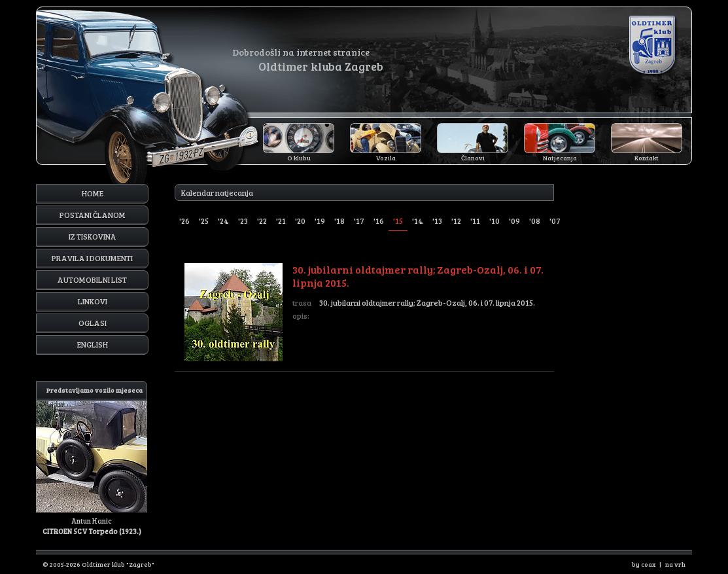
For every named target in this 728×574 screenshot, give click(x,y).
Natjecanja (560, 158)
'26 (184, 221)
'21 (281, 221)
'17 (359, 221)
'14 (418, 221)
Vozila (386, 158)
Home (93, 193)
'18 (339, 221)
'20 (300, 221)
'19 (320, 221)
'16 (379, 221)
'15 (398, 221)
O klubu (299, 158)
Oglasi (93, 323)
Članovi (473, 158)
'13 (437, 221)
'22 (262, 221)
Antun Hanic (92, 458)
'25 (204, 221)
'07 (555, 221)
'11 (475, 221)
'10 (494, 221)
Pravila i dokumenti (92, 258)
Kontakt (647, 158)
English (93, 344)
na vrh (675, 564)
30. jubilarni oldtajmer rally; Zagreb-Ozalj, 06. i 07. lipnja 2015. (369, 312)
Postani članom (93, 215)
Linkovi (93, 301)
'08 (535, 221)
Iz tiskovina (93, 236)
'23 (243, 221)
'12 (456, 221)
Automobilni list (92, 279)
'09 (514, 221)
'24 (223, 221)
